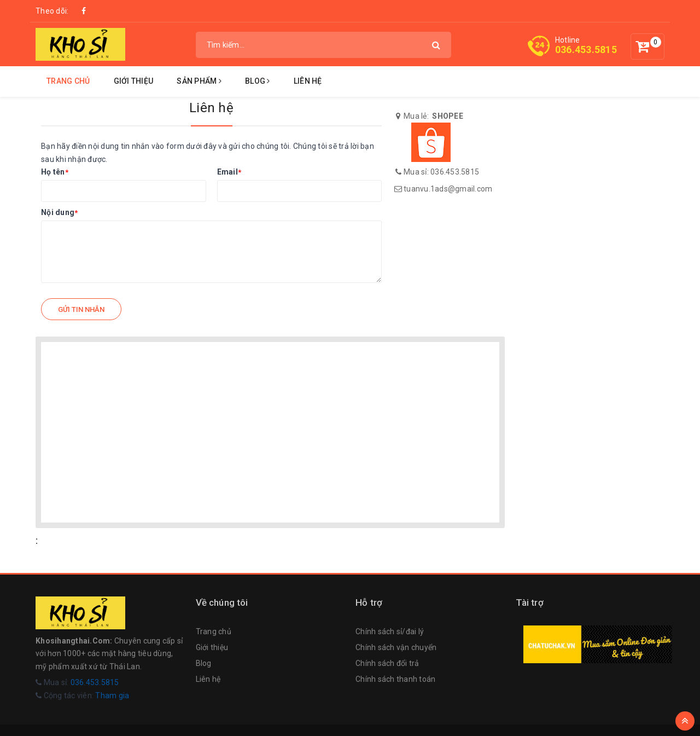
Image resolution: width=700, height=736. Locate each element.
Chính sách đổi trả (387, 663)
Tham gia (112, 696)
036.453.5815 (586, 50)
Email (229, 172)
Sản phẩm (199, 81)
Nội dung (59, 212)
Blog (258, 81)
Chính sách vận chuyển (396, 647)
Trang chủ (68, 81)
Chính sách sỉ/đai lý (390, 631)
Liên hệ (308, 81)
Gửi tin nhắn (81, 309)
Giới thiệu (134, 81)
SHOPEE (448, 116)
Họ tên (55, 172)
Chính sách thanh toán (395, 679)
